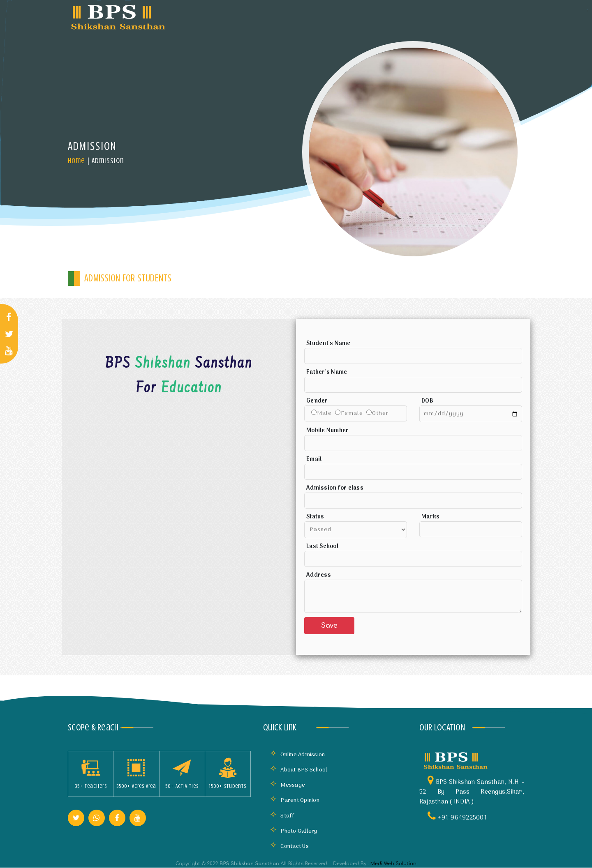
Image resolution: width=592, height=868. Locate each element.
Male (324, 413)
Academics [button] (336, 16)
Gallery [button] (461, 16)
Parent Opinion (295, 800)
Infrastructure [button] (277, 16)
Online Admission (297, 755)
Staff (282, 816)
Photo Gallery (294, 831)
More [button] (502, 16)
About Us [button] (221, 16)
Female (352, 413)
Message (287, 785)
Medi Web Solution (393, 864)
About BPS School (298, 770)
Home (76, 161)
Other (380, 413)
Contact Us (289, 846)
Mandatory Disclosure (405, 18)
